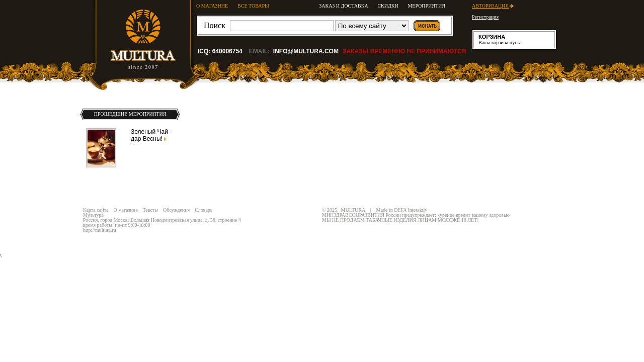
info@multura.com (306, 51)
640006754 (227, 51)
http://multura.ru (100, 230)
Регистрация (485, 17)
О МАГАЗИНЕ (212, 6)
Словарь (204, 210)
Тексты (150, 210)
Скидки (388, 6)
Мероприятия (426, 6)
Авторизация (490, 6)
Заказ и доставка (343, 6)
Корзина (492, 37)
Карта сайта (96, 210)
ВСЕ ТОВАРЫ (253, 6)
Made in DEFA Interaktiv (402, 210)
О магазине (126, 210)
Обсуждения (176, 210)
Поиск (215, 25)
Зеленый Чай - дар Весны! (151, 135)
